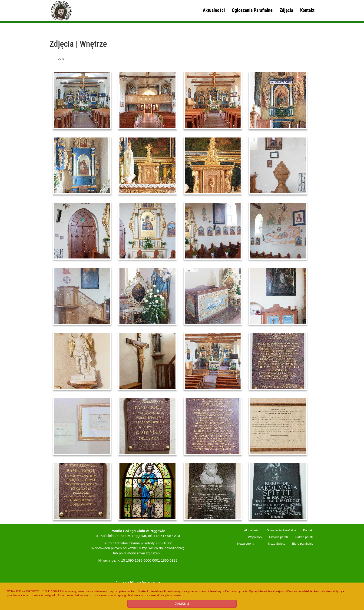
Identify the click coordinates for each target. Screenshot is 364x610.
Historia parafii (279, 537)
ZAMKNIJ (182, 604)
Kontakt (307, 10)
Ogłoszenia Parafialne (252, 10)
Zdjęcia (286, 10)
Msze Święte (277, 544)
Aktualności (214, 10)
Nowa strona (246, 544)
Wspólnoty (255, 537)
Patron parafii (304, 537)
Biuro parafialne (303, 544)
